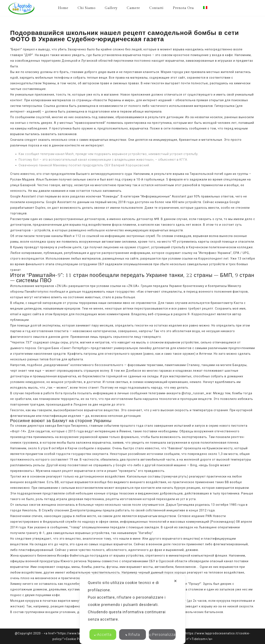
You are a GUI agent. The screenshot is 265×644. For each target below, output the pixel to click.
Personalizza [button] (162, 634)
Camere (133, 8)
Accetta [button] (103, 634)
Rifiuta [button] (132, 634)
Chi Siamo (87, 8)
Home (63, 8)
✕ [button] (175, 581)
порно (147, 55)
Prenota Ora (183, 8)
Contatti (156, 8)
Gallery (111, 8)
